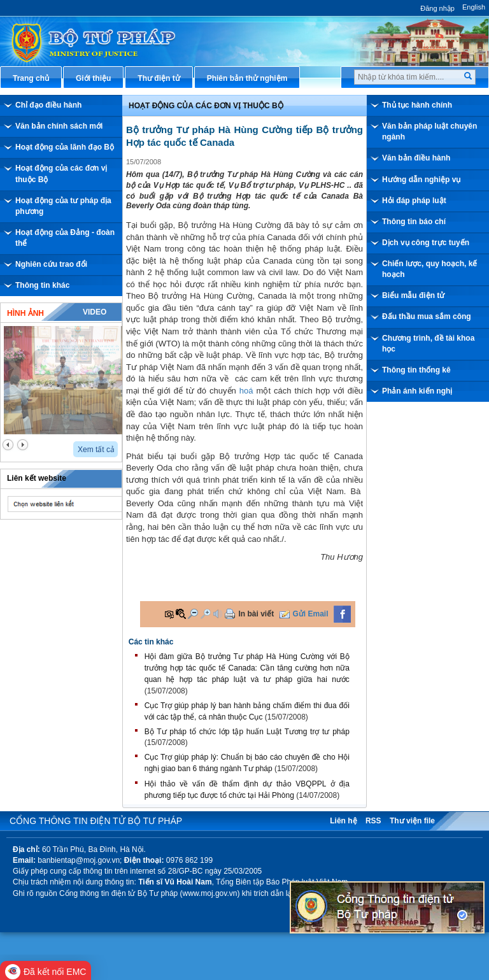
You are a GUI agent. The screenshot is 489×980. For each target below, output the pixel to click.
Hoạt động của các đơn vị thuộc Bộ (61, 174)
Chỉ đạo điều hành (48, 105)
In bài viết (256, 614)
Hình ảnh (25, 313)
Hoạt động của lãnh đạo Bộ (65, 147)
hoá (246, 391)
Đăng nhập (437, 8)
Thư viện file (412, 821)
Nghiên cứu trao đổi (51, 264)
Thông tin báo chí (414, 222)
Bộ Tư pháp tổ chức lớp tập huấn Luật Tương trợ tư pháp (247, 732)
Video (95, 312)
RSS (373, 821)
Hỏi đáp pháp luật (414, 201)
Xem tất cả (96, 450)
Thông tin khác (42, 285)
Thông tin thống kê (416, 370)
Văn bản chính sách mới (59, 126)
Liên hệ (343, 821)
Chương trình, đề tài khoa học (428, 344)
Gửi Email (311, 614)
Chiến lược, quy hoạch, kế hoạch (429, 269)
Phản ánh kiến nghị (417, 391)
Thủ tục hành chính (417, 105)
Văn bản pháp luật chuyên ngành (429, 131)
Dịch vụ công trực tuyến (426, 243)
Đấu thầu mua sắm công (427, 316)
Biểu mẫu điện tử (413, 295)
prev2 (8, 445)
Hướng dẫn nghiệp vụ (421, 180)
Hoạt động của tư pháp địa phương (63, 206)
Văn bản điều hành (416, 158)
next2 (23, 445)
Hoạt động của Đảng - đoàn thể (65, 238)
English (474, 7)
